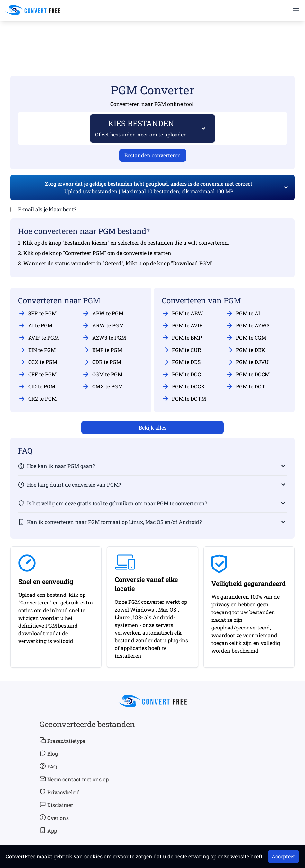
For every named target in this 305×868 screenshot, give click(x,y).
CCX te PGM (38, 362)
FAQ (48, 766)
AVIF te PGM (38, 338)
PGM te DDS (181, 362)
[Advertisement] (153, 39)
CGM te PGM (102, 374)
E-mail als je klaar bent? (47, 209)
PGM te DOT (245, 386)
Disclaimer (56, 805)
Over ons (54, 818)
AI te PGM (35, 325)
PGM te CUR (181, 350)
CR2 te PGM (37, 399)
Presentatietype (62, 741)
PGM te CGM (246, 338)
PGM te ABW (182, 313)
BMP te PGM (102, 350)
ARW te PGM (103, 325)
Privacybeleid (60, 792)
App (48, 830)
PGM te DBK (245, 350)
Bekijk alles (153, 427)
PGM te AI (243, 313)
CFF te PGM (37, 374)
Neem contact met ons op (74, 779)
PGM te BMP (182, 338)
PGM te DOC (181, 374)
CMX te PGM (102, 386)
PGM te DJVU (247, 362)
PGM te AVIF (182, 325)
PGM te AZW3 (248, 325)
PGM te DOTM (184, 399)
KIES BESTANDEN (141, 128)
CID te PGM (37, 386)
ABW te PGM (103, 313)
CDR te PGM (102, 362)
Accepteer (283, 856)
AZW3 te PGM (104, 338)
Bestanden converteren (153, 155)
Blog (49, 753)
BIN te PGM (37, 350)
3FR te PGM (37, 313)
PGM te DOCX (183, 386)
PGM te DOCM (248, 374)
